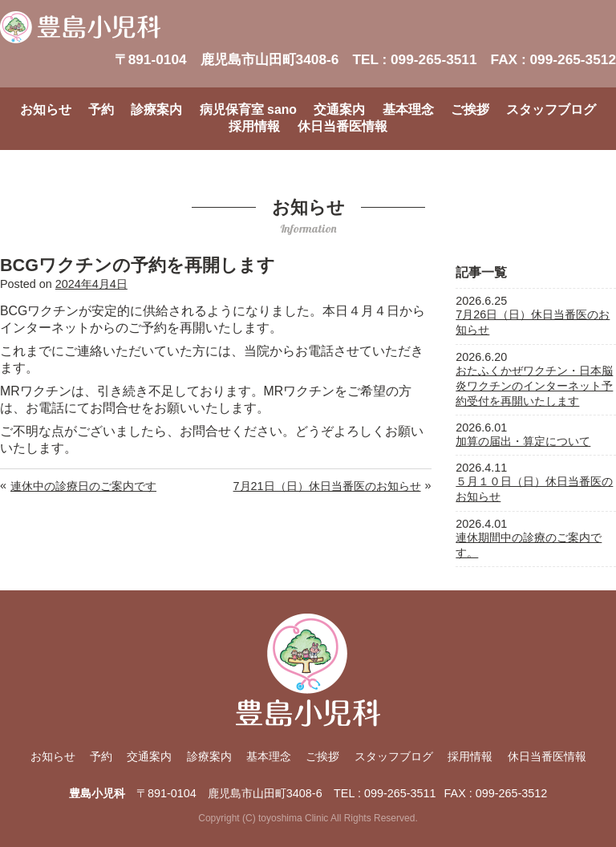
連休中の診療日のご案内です (83, 486)
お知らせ (46, 109)
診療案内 (156, 109)
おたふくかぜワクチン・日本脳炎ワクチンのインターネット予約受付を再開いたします (534, 386)
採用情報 (254, 126)
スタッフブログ (551, 109)
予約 (101, 109)
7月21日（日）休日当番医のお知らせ (327, 486)
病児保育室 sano (248, 109)
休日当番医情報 (342, 126)
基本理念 (408, 109)
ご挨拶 (470, 109)
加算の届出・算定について (523, 441)
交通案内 (339, 109)
